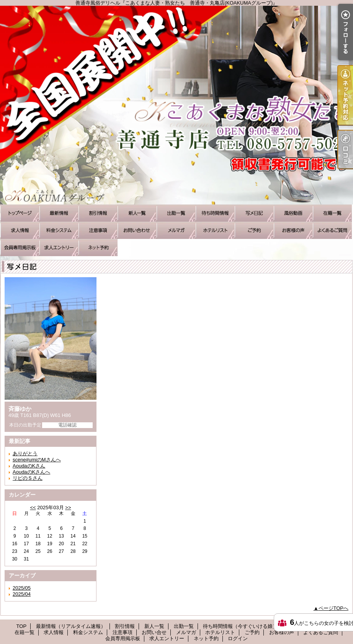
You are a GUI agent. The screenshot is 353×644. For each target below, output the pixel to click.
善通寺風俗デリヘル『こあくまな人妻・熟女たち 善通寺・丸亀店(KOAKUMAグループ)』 (176, 105)
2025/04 (22, 594)
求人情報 (20, 230)
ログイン (238, 638)
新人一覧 (137, 213)
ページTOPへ (334, 608)
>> (68, 508)
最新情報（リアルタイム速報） (59, 213)
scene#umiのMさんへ (37, 460)
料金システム (59, 230)
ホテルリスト (215, 230)
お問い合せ (137, 230)
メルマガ (176, 230)
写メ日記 (254, 213)
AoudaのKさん (29, 466)
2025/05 (22, 588)
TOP (20, 213)
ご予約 (254, 230)
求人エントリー (59, 248)
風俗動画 (293, 213)
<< (33, 508)
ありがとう (25, 454)
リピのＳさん (28, 478)
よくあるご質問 (332, 230)
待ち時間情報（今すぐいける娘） (215, 213)
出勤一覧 (176, 213)
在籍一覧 (332, 213)
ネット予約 (98, 248)
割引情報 (98, 213)
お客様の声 (293, 230)
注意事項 (98, 230)
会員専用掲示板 (20, 248)
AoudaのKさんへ (31, 472)
